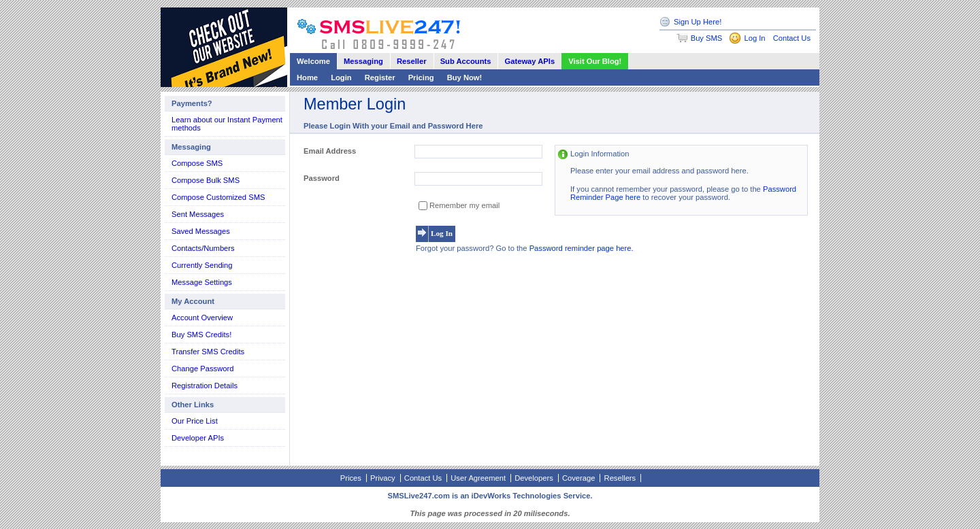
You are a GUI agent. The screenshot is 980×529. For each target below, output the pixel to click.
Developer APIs (198, 438)
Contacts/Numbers (203, 248)
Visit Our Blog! (595, 61)
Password (322, 178)
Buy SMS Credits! (201, 335)
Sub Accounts (466, 61)
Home (307, 78)
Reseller (412, 61)
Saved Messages (201, 231)
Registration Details (205, 386)
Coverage (579, 478)
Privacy (383, 478)
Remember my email (464, 205)
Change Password (202, 369)
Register (380, 78)
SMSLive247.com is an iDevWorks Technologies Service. (490, 496)
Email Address (330, 151)
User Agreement (478, 478)
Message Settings (202, 282)
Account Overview (202, 318)
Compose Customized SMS (218, 197)
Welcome (313, 61)
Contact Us (792, 38)
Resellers (620, 478)
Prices (351, 478)
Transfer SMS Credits (208, 352)
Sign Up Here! (698, 22)
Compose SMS (197, 163)
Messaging (363, 61)
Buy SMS (707, 38)
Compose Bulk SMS (206, 180)
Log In (754, 38)
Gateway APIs (530, 61)
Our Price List (195, 421)
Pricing (421, 78)
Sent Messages (198, 214)
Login (341, 78)
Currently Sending (202, 265)
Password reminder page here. (582, 248)
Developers (534, 478)
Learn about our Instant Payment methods (227, 124)
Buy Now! (465, 78)
